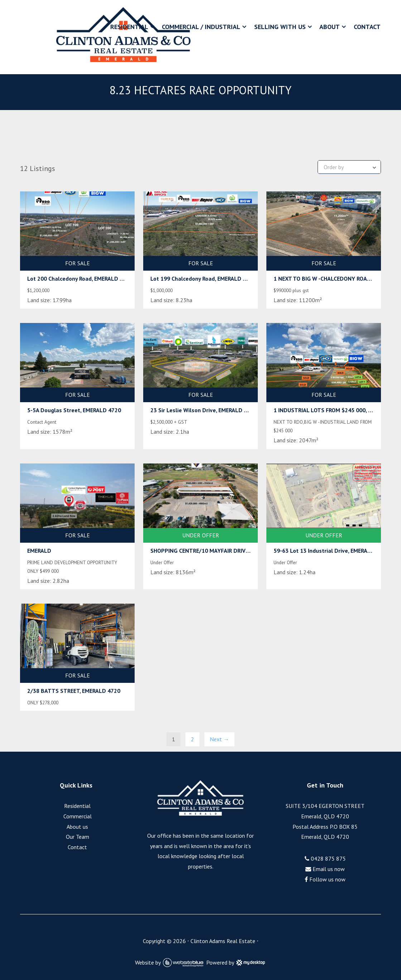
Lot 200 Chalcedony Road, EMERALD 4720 (80, 279)
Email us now (325, 869)
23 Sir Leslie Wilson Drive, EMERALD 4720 (204, 410)
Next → (219, 739)
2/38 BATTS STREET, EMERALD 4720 (74, 691)
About (330, 27)
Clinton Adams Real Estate (223, 941)
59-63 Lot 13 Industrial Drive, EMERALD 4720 (331, 551)
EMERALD (39, 551)
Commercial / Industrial (201, 27)
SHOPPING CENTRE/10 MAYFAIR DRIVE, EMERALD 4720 (220, 551)
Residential (129, 27)
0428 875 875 (325, 858)
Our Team (78, 837)
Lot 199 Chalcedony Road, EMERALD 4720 (203, 279)
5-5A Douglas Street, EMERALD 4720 (74, 410)
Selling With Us (280, 27)
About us (77, 827)
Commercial (78, 816)
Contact (367, 27)
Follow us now (325, 879)
